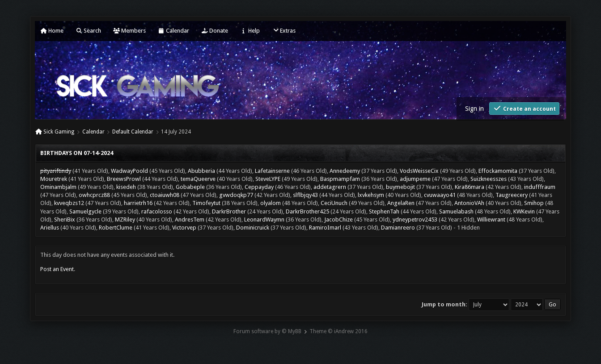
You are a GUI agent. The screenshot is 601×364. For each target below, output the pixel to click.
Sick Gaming (59, 132)
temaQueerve (198, 179)
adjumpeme (415, 179)
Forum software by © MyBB (267, 331)
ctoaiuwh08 (165, 195)
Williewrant (491, 220)
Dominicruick (253, 228)
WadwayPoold (129, 171)
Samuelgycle (85, 211)
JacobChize (339, 220)
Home (52, 31)
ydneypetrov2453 (415, 220)
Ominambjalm (58, 187)
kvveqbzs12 (69, 203)
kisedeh (126, 187)
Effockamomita (498, 171)
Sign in (474, 109)
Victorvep (184, 228)
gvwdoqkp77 (236, 195)
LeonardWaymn (264, 220)
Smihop (534, 203)
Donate (215, 31)
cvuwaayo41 (440, 195)
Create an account (524, 108)
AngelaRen (401, 203)
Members (129, 31)
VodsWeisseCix (419, 171)
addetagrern (330, 187)
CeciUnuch (334, 203)
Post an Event (57, 269)
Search (88, 31)
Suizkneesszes (489, 179)
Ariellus (50, 228)
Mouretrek (54, 179)
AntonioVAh (469, 203)
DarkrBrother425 (307, 211)
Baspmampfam (340, 179)
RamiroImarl (325, 228)
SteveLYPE (268, 179)
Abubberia (201, 171)
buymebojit (400, 187)
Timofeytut (206, 203)
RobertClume (116, 228)
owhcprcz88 (94, 195)
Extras (284, 31)
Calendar (174, 31)
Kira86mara (470, 187)
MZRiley (125, 220)
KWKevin (524, 211)
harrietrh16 (138, 203)
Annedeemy (345, 171)
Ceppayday (259, 187)
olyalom (271, 203)
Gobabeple (190, 187)
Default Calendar (133, 132)
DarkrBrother (229, 211)
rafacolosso (157, 211)
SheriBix (65, 220)
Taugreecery (512, 195)
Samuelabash (456, 211)
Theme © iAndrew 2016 (339, 331)
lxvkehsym (371, 195)
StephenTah (384, 211)
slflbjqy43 (305, 195)
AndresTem (190, 220)
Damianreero (398, 228)
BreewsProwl (124, 179)
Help (250, 31)
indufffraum (540, 187)
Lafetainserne (272, 171)
